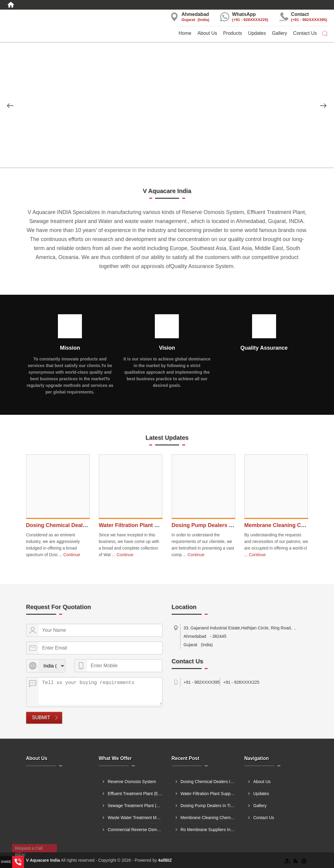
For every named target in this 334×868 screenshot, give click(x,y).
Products (232, 33)
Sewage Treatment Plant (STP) (135, 806)
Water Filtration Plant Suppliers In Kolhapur (155, 525)
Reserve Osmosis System (132, 782)
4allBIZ (165, 860)
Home (185, 33)
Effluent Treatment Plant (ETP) (135, 794)
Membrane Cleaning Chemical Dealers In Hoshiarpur (208, 818)
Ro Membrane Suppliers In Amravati (208, 830)
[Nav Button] (10, 106)
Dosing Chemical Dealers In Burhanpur (76, 525)
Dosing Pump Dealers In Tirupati (213, 525)
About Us (207, 33)
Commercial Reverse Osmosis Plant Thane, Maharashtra (135, 830)
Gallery (280, 33)
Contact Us (305, 33)
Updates (257, 33)
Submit (41, 717)
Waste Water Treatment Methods (135, 818)
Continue (72, 555)
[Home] (11, 5)
